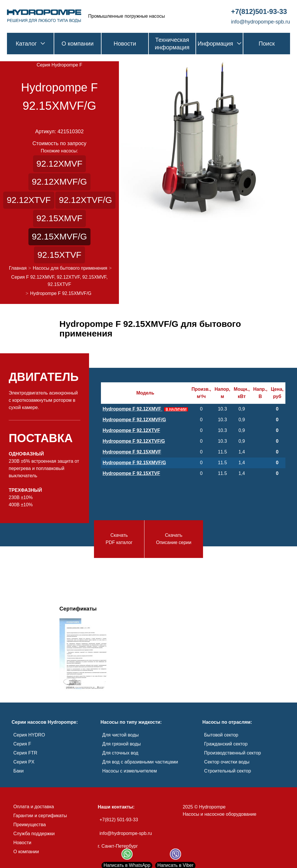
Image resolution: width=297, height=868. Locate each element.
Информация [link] (219, 44)
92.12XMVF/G (59, 182)
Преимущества (30, 825)
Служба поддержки (34, 834)
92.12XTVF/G (85, 200)
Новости (22, 843)
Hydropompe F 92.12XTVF (131, 430)
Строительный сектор (228, 771)
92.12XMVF (59, 164)
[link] (44, 16)
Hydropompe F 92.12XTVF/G (134, 441)
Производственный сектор (233, 753)
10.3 (222, 409)
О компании (26, 852)
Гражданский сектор (226, 744)
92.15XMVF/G (59, 236)
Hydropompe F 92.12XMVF (145, 409)
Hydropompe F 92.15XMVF (132, 452)
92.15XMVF (59, 218)
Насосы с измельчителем (130, 771)
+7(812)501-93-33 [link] (259, 11)
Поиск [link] (267, 44)
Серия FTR (25, 753)
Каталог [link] (30, 44)
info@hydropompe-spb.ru (126, 833)
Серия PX (24, 762)
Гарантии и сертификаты (40, 816)
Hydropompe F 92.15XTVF (131, 473)
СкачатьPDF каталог (119, 539)
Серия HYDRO (29, 735)
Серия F (22, 744)
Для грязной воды (122, 744)
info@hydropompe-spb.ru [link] (261, 22)
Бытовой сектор (221, 735)
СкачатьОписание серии (174, 539)
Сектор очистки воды (227, 762)
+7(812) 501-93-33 (119, 820)
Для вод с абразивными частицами (140, 762)
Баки (18, 771)
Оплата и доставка (34, 807)
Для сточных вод (120, 753)
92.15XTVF (59, 255)
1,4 (242, 452)
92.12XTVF (29, 200)
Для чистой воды (121, 735)
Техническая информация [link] (172, 44)
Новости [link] (125, 44)
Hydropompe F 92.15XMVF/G (134, 463)
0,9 (242, 409)
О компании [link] (77, 44)
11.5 (222, 452)
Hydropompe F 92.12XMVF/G (134, 420)
